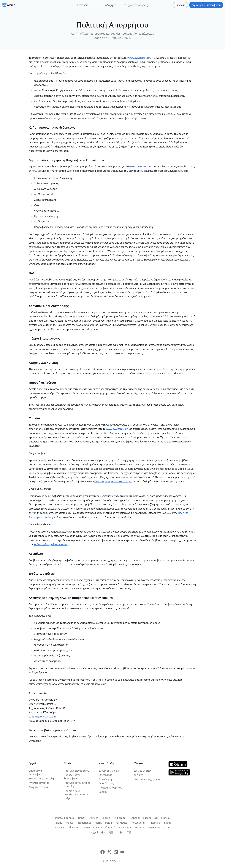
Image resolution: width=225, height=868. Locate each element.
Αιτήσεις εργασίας (39, 787)
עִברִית (167, 828)
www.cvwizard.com (139, 58)
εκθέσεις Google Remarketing (51, 544)
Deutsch (93, 818)
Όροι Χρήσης (106, 783)
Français (166, 818)
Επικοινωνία (106, 775)
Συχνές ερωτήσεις (136, 5)
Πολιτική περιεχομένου (147, 779)
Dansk (82, 818)
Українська (154, 828)
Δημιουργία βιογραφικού (36, 772)
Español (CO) (150, 818)
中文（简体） (109, 832)
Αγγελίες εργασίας (39, 783)
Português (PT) (139, 823)
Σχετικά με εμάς (143, 771)
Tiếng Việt (73, 828)
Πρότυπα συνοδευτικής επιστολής (77, 785)
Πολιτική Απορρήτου (110, 788)
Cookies (103, 792)
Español (135, 818)
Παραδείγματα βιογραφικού (72, 777)
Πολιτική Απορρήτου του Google (113, 481)
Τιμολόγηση (109, 5)
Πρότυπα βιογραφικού (77, 771)
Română (156, 823)
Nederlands (85, 823)
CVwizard (117, 861)
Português (121, 823)
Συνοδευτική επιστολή (41, 779)
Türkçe (86, 828)
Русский (139, 828)
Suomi (168, 823)
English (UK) (120, 818)
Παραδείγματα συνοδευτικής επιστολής (78, 792)
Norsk (98, 823)
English (106, 818)
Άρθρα (68, 798)
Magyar (70, 823)
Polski (109, 823)
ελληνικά (110, 828)
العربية (94, 832)
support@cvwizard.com (42, 717)
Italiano (58, 823)
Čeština (98, 828)
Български (125, 828)
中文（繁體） (127, 832)
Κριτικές (138, 775)
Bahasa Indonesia (65, 818)
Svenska (59, 828)
